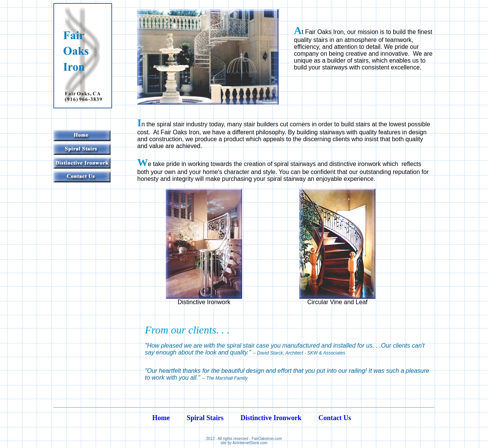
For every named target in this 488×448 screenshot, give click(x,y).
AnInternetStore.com (250, 443)
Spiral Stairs (205, 418)
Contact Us (335, 418)
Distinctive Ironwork (271, 418)
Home (161, 418)
